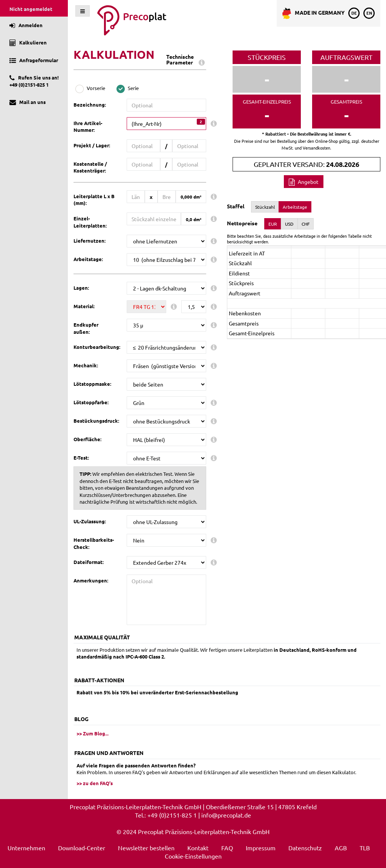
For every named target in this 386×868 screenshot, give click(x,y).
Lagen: (81, 288)
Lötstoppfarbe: (91, 402)
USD (289, 224)
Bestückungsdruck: (96, 421)
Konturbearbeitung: (97, 347)
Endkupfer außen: (86, 328)
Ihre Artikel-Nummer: (88, 127)
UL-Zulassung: (90, 521)
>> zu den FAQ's (95, 783)
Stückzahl (265, 207)
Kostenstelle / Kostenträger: (90, 167)
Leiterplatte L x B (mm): (94, 200)
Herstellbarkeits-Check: (94, 543)
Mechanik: (86, 365)
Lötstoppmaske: (92, 384)
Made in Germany (313, 13)
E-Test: (81, 458)
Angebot (304, 182)
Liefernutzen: (90, 241)
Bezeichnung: (90, 105)
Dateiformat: (89, 562)
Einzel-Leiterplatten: (90, 222)
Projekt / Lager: (92, 145)
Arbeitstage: (88, 259)
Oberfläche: (87, 439)
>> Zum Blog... (93, 733)
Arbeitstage (295, 207)
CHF (306, 224)
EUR (273, 224)
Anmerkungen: (91, 580)
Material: (84, 306)
